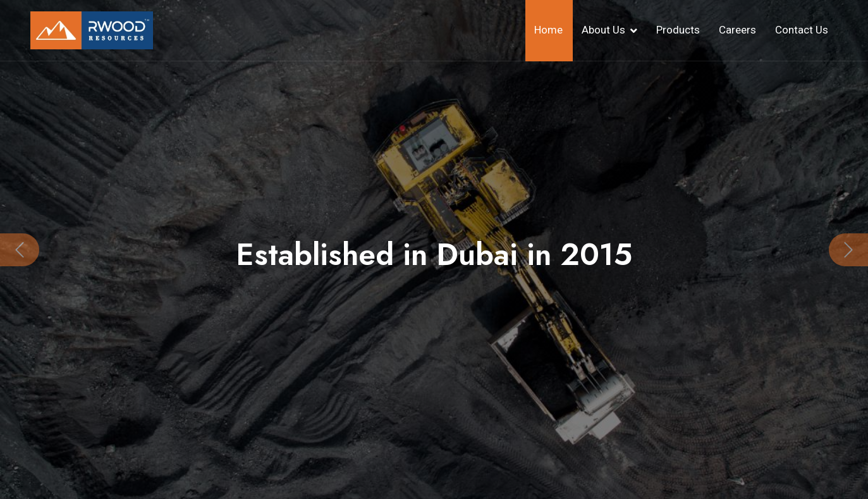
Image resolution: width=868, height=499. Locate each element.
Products (678, 30)
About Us (603, 30)
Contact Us (802, 30)
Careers (737, 30)
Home (548, 30)
